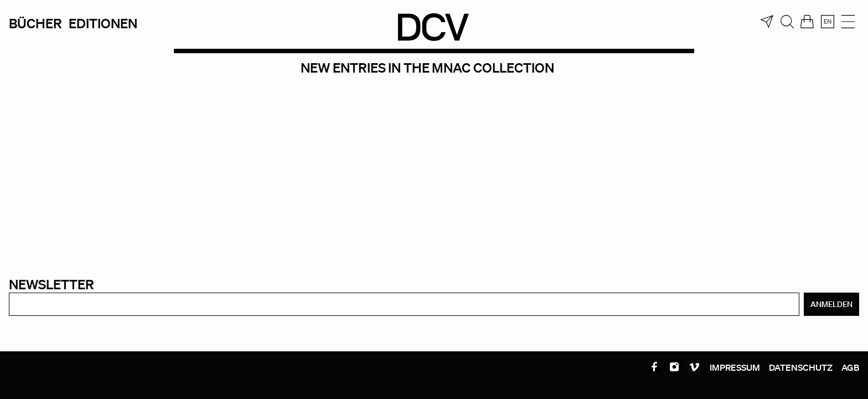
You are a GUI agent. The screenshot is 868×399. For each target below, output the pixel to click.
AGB (850, 367)
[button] (24, 375)
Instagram (674, 367)
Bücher (35, 23)
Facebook (654, 367)
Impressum (735, 367)
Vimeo (694, 367)
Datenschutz (801, 367)
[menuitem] (828, 22)
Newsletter (51, 284)
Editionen (103, 23)
